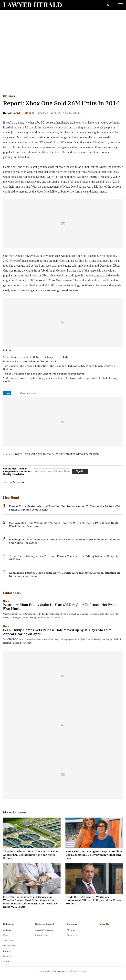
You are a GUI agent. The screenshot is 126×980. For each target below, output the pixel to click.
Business (7, 951)
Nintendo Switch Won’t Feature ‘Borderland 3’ (30, 361)
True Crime (8, 940)
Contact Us (72, 935)
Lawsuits (7, 956)
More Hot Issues (15, 812)
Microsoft (32, 393)
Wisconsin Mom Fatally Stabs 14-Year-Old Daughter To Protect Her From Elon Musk (60, 607)
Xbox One (19, 393)
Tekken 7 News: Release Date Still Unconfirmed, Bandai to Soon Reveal (44, 374)
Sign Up (80, 471)
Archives (7, 930)
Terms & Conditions (44, 930)
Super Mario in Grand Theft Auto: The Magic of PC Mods (36, 357)
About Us (71, 930)
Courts (6, 961)
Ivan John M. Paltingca (21, 113)
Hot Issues (9, 96)
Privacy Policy (42, 935)
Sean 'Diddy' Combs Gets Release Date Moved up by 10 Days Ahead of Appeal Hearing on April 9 (57, 632)
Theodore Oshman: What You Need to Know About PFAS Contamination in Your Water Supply (31, 855)
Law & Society (10, 946)
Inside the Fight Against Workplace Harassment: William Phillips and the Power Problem (93, 900)
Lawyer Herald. (62, 971)
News (6, 601)
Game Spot (10, 167)
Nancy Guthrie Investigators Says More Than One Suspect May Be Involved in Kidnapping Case (94, 855)
